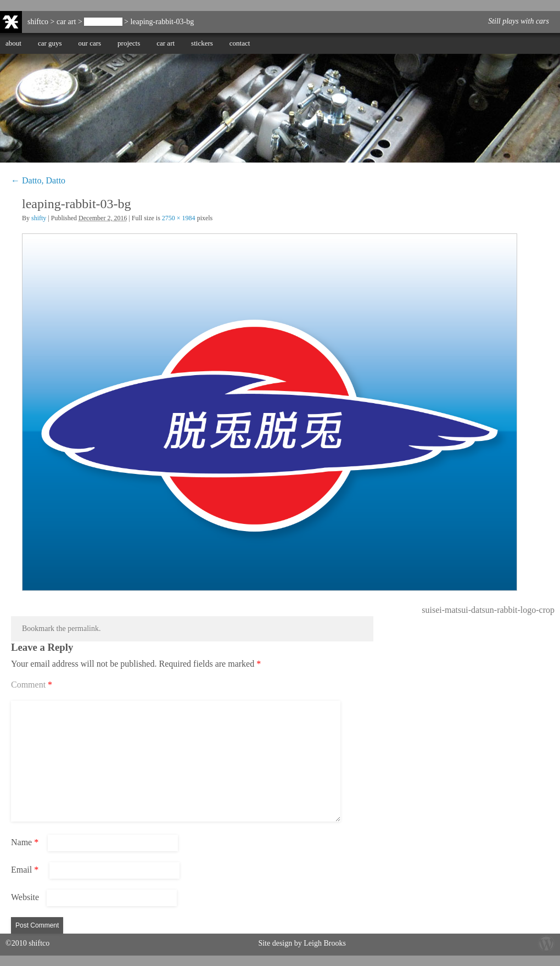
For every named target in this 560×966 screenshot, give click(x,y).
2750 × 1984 (179, 218)
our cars (90, 43)
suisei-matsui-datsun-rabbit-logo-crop (488, 610)
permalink (83, 629)
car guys (50, 43)
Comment (32, 685)
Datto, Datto (103, 22)
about (13, 43)
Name (25, 842)
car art (166, 43)
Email (25, 870)
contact (240, 43)
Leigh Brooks (325, 943)
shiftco (38, 22)
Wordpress (546, 943)
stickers (202, 43)
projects (129, 43)
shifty (39, 218)
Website (25, 897)
